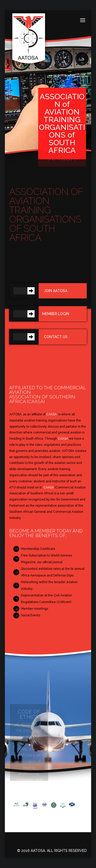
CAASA (36, 401)
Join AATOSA (56, 291)
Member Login (56, 314)
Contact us (56, 337)
